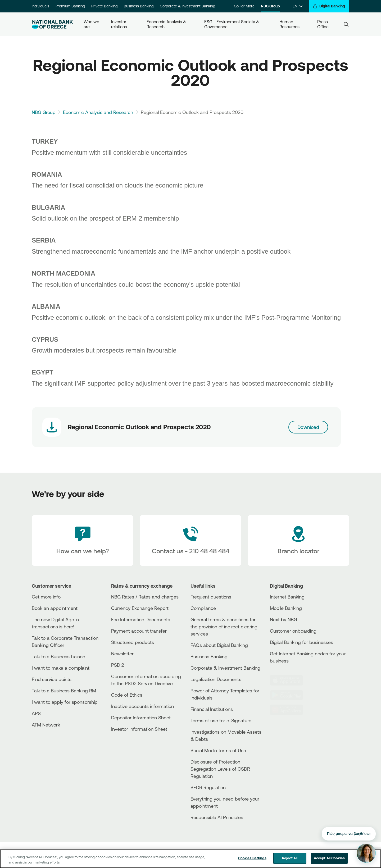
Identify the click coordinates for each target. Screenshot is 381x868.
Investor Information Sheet (139, 729)
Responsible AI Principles (217, 817)
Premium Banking (70, 6)
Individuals (40, 6)
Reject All (290, 862)
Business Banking (139, 6)
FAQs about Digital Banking (219, 645)
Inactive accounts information (142, 706)
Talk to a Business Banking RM (64, 691)
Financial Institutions (212, 709)
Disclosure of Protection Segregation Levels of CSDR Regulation (220, 769)
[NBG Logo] (52, 24)
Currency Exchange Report (140, 608)
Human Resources (289, 24)
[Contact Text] (190, 541)
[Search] (346, 24)
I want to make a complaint (61, 668)
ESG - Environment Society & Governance (232, 24)
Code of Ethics (127, 695)
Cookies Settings (252, 862)
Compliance (203, 608)
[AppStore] (290, 680)
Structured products (133, 642)
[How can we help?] (83, 541)
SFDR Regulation (208, 787)
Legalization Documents (216, 679)
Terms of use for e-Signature (221, 720)
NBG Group (270, 6)
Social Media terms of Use (218, 750)
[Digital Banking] (329, 6)
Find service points (52, 679)
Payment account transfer (139, 631)
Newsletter (122, 654)
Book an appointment (55, 608)
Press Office (323, 24)
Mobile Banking (286, 608)
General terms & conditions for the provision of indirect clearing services (224, 627)
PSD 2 (118, 665)
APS (36, 713)
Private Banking (104, 6)
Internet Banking (287, 597)
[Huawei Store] (290, 710)
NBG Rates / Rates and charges (145, 597)
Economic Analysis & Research (167, 24)
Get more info (46, 597)
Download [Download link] (308, 427)
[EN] (298, 6)
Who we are (92, 24)
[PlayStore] (290, 695)
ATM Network (46, 725)
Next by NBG (284, 619)
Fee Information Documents (141, 619)
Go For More (244, 6)
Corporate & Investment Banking (187, 6)
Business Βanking (209, 656)
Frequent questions (211, 597)
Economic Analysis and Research (98, 112)
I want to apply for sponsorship (65, 702)
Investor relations (119, 24)
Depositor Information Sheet (141, 718)
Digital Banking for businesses (301, 642)
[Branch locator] (298, 541)
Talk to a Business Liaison (58, 656)
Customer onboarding (293, 631)
